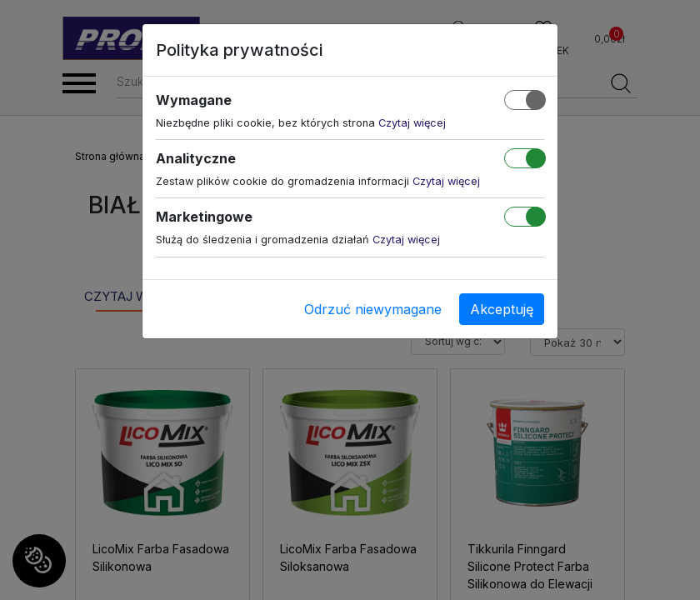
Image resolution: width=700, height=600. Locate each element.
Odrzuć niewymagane (373, 309)
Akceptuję (502, 309)
